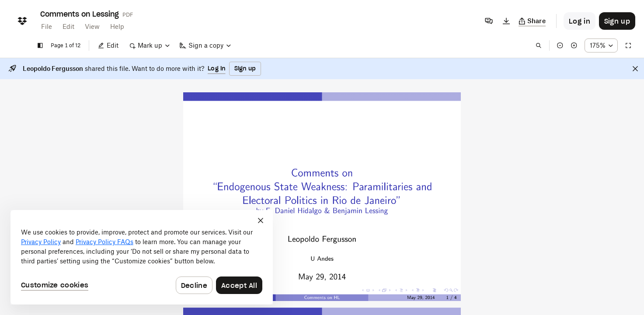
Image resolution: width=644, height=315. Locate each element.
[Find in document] (539, 45)
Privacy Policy (41, 242)
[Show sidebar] (40, 45)
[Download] (506, 21)
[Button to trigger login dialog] (580, 21)
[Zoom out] (560, 45)
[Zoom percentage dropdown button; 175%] (601, 45)
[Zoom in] (574, 45)
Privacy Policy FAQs (104, 242)
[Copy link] (532, 21)
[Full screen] (628, 45)
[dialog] (142, 257)
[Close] (635, 69)
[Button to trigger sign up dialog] (617, 21)
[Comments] (489, 21)
